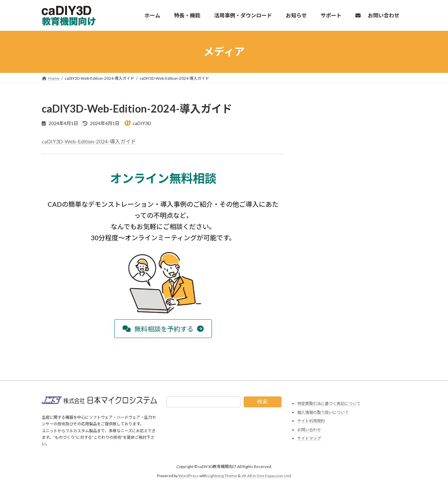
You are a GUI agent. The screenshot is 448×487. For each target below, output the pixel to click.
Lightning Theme (222, 476)
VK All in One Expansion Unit (266, 476)
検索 (262, 402)
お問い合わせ (309, 429)
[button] (163, 329)
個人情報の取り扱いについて (323, 412)
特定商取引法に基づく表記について (329, 403)
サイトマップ (309, 438)
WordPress (189, 476)
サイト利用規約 (311, 421)
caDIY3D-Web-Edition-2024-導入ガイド (89, 141)
